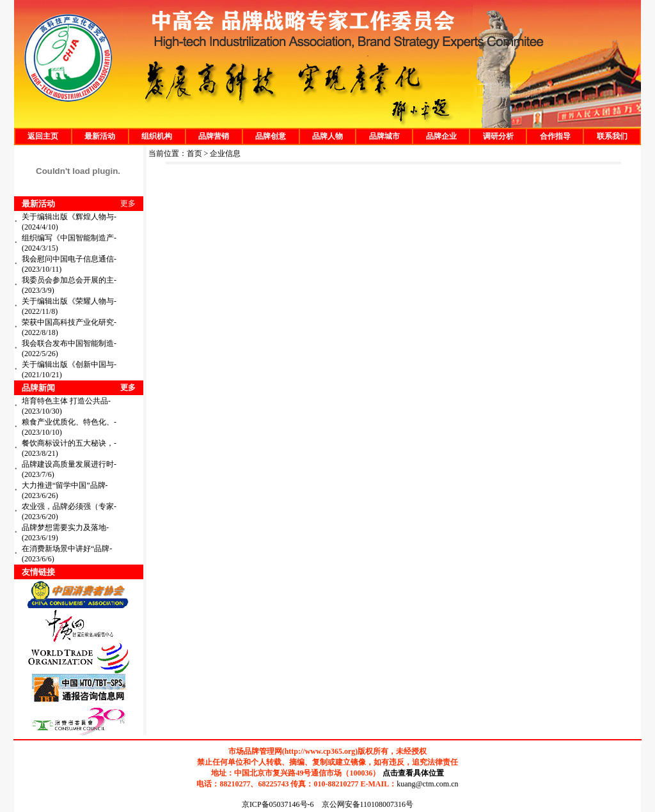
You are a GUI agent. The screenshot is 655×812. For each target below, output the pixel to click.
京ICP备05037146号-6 (278, 804)
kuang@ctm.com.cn (427, 784)
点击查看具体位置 (413, 773)
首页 (194, 153)
